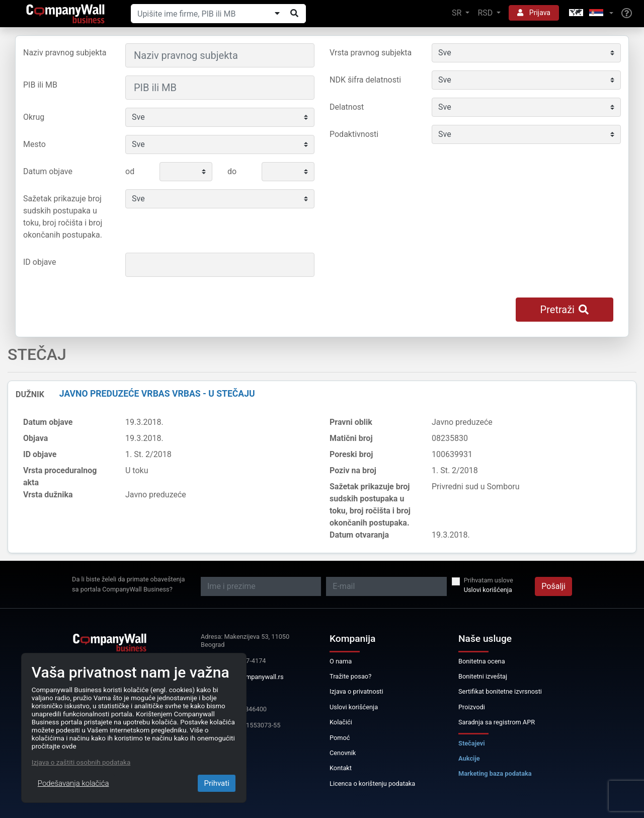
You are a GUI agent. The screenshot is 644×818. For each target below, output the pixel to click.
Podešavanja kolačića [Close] (73, 783)
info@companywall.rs (253, 677)
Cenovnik (343, 753)
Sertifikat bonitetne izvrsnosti (500, 691)
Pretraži (565, 310)
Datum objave (48, 171)
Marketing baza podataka (495, 773)
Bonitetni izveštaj (483, 676)
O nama (341, 661)
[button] (590, 13)
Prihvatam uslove (489, 580)
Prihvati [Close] (216, 783)
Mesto (34, 144)
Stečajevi (472, 743)
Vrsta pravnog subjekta (371, 53)
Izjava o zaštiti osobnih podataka (81, 762)
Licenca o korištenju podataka (372, 784)
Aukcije (469, 758)
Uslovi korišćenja (488, 590)
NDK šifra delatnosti (365, 80)
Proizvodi (472, 707)
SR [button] (458, 13)
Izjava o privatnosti (356, 691)
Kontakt (341, 768)
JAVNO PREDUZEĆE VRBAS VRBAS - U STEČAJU (157, 394)
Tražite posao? (350, 676)
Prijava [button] (534, 13)
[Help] (627, 14)
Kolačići (341, 722)
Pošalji (553, 586)
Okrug (34, 117)
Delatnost (347, 107)
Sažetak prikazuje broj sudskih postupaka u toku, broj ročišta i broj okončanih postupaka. (63, 217)
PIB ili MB (40, 85)
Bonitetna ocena (482, 661)
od (130, 171)
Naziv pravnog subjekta (65, 53)
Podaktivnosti (354, 134)
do (232, 171)
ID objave (39, 262)
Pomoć (340, 738)
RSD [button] (486, 13)
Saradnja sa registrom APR (497, 722)
